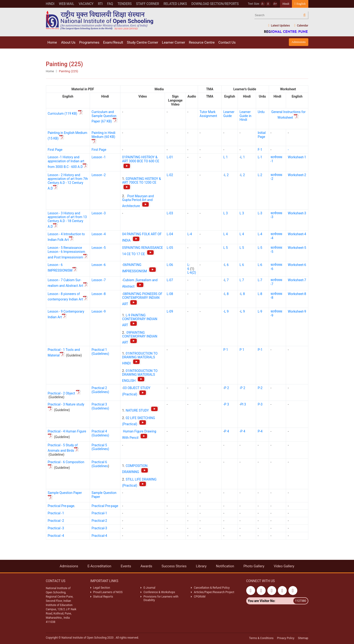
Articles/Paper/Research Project (214, 592)
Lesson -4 (99, 234)
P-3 (260, 404)
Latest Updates (279, 26)
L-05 (170, 248)
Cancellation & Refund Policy (212, 588)
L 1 (225, 157)
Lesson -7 (99, 280)
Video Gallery (284, 566)
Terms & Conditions (261, 638)
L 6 (226, 265)
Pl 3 (243, 404)
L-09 (170, 311)
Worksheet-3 (297, 213)
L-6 (189, 267)
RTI (100, 4)
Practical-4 (99, 536)
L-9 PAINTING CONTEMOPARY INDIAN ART (140, 320)
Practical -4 (56, 536)
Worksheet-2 (297, 175)
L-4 (190, 234)
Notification (225, 566)
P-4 (260, 431)
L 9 (243, 311)
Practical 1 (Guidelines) (100, 352)
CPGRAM (200, 597)
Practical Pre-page (61, 506)
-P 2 (242, 388)
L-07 (170, 280)
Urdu (261, 112)
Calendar (301, 26)
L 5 (225, 248)
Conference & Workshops (159, 592)
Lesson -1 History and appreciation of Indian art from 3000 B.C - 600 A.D (68, 162)
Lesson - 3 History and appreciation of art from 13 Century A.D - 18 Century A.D (67, 220)
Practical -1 (56, 513)
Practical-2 (99, 521)
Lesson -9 (99, 311)
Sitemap (303, 638)
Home (52, 42)
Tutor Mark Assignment (208, 114)
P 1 (226, 350)
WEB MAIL (66, 4)
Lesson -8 (99, 294)
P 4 (227, 431)
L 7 (226, 280)
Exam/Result (113, 42)
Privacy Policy (286, 638)
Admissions (298, 42)
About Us (68, 42)
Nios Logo (100, 20)
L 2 (226, 175)
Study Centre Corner (142, 42)
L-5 (260, 248)
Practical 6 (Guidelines (100, 464)
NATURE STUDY (142, 410)
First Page (55, 150)
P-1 (260, 350)
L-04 (170, 234)
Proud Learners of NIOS (108, 592)
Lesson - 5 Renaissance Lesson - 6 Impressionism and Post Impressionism (68, 252)
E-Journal (149, 588)
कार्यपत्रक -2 (276, 177)
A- (263, 4)
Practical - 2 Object (64, 393)
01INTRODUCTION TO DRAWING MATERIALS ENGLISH (140, 376)
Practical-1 (99, 513)
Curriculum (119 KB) (66, 114)
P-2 (260, 388)
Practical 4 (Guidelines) (100, 433)
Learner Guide (229, 114)
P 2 (227, 388)
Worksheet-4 (297, 234)
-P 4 (242, 431)
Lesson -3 (99, 213)
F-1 (260, 150)
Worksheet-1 (297, 157)
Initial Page (262, 135)
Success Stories (174, 566)
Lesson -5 (99, 248)
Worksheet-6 (297, 265)
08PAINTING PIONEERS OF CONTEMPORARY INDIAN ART (142, 299)
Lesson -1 (99, 157)
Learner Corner (173, 42)
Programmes (89, 42)
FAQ (110, 4)
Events (126, 566)
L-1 (260, 157)
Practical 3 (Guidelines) (100, 406)
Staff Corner (148, 4)
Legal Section (102, 588)
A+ (275, 4)
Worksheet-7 (297, 280)
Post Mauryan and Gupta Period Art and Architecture (138, 201)
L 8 (226, 294)
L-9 (260, 311)
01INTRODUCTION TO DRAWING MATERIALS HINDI (140, 358)
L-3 (260, 213)
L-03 (170, 213)
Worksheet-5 (297, 248)
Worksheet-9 (297, 311)
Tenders (124, 4)
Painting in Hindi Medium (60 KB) (104, 138)
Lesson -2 (99, 175)
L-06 (170, 265)
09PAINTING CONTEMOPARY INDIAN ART (140, 337)
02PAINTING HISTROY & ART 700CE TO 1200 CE (142, 183)
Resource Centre (202, 42)
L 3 (225, 213)
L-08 (170, 294)
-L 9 (226, 311)
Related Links (175, 4)
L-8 (260, 294)
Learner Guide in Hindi (245, 116)
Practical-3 (99, 528)
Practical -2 (56, 521)
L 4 (225, 234)
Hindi (50, 4)
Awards (146, 566)
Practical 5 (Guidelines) (100, 447)
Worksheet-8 (297, 294)
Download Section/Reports (215, 4)
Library (201, 566)
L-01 (170, 157)
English (300, 4)
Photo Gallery (254, 566)
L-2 (260, 175)
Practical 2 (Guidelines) (100, 390)
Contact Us (227, 42)
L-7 (260, 280)
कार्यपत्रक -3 (276, 215)
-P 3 (226, 404)
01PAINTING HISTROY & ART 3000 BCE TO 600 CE (141, 162)
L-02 (170, 175)
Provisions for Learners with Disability (161, 598)
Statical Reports (103, 597)
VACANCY (86, 4)
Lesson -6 (99, 265)
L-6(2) (192, 273)
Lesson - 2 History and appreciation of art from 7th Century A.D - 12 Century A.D (68, 182)
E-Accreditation (100, 566)
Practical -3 (56, 528)
